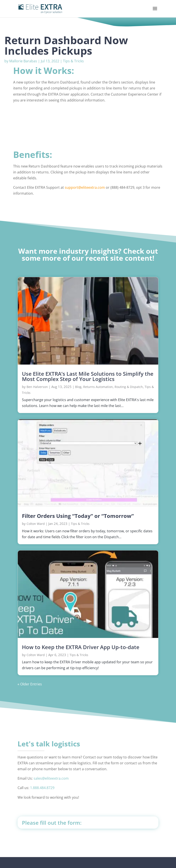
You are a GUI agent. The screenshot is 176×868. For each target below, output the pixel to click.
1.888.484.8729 (42, 788)
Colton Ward (36, 524)
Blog (78, 387)
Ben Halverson (37, 387)
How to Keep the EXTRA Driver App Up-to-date (81, 647)
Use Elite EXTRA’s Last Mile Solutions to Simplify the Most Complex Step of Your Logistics (88, 376)
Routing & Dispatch (129, 387)
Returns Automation (98, 387)
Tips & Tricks (73, 61)
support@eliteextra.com (85, 187)
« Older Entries (30, 684)
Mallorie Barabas (23, 61)
